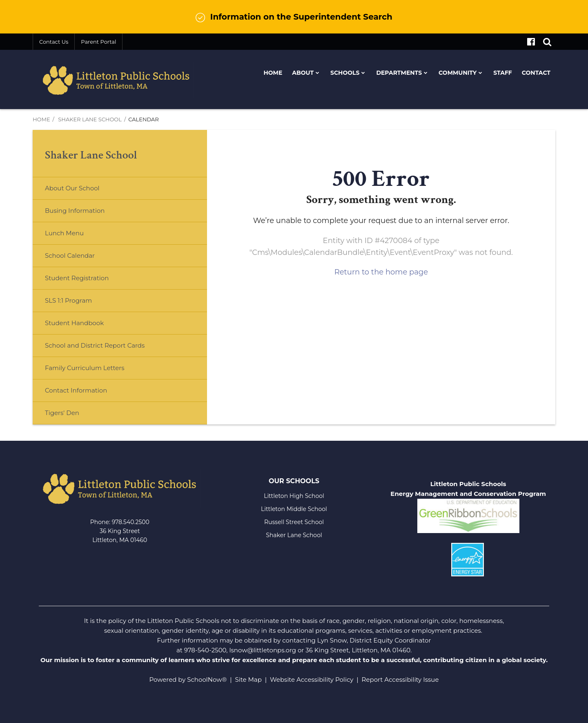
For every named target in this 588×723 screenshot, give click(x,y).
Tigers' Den (62, 413)
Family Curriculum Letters (85, 368)
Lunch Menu (77, 236)
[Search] (547, 42)
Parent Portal (98, 42)
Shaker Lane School (90, 119)
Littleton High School (294, 496)
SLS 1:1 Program (68, 300)
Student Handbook (74, 323)
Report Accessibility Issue (400, 679)
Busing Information (75, 211)
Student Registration (77, 278)
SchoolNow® (207, 679)
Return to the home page (381, 272)
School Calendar (70, 256)
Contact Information (76, 390)
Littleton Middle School (294, 509)
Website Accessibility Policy (312, 679)
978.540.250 (129, 522)
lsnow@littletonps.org (263, 650)
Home (41, 119)
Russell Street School (294, 522)
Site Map (248, 679)
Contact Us (54, 42)
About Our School (72, 188)
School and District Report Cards (95, 345)
